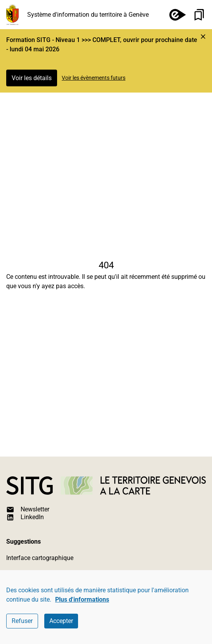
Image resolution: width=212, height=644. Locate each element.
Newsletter (28, 510)
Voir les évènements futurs (94, 78)
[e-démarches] (175, 15)
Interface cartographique (40, 558)
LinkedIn (25, 517)
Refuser (22, 621)
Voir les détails (32, 78)
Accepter (61, 621)
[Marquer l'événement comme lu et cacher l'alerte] (203, 37)
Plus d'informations (82, 599)
